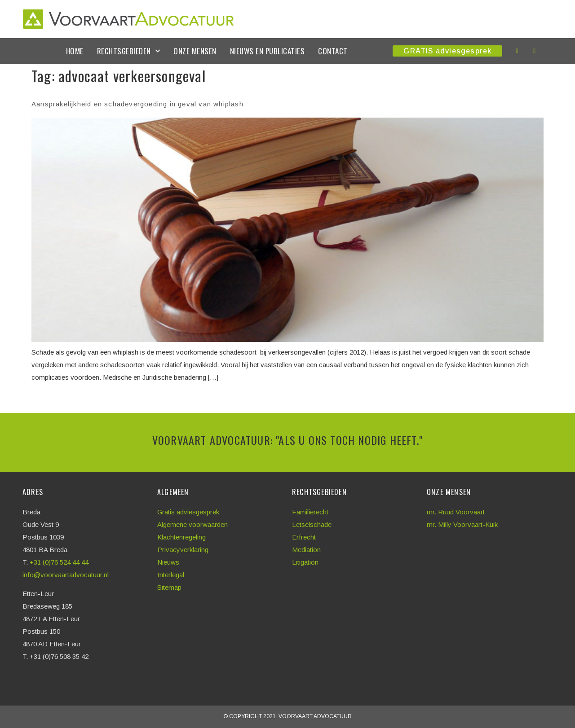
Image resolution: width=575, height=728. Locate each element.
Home (75, 51)
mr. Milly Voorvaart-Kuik (462, 524)
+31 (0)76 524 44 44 (60, 562)
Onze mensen (195, 51)
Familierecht (310, 512)
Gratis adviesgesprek (188, 512)
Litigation (305, 562)
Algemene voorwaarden (192, 524)
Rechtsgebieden (129, 51)
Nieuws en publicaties (268, 51)
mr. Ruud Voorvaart (456, 512)
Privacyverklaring (183, 550)
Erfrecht (304, 537)
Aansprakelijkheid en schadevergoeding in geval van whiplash (137, 104)
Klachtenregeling (181, 537)
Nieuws (168, 562)
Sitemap (169, 587)
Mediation (306, 550)
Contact (333, 51)
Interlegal (171, 575)
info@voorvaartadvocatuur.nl (66, 575)
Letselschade (312, 524)
